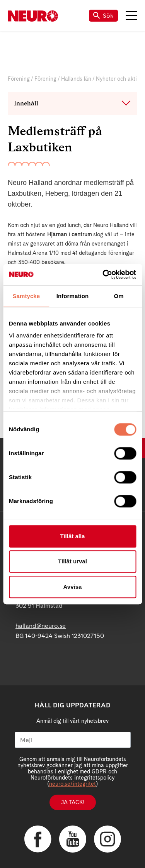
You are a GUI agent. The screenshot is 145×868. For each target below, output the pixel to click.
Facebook (38, 839)
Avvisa (73, 587)
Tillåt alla (73, 536)
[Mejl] (73, 740)
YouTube (73, 839)
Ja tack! (73, 802)
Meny (131, 15)
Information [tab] (73, 296)
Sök (103, 16)
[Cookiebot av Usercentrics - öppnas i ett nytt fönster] (103, 275)
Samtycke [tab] (26, 296)
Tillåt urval (72, 561)
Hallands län (76, 79)
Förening (19, 79)
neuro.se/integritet (72, 784)
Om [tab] (119, 296)
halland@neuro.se (41, 626)
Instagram (107, 839)
